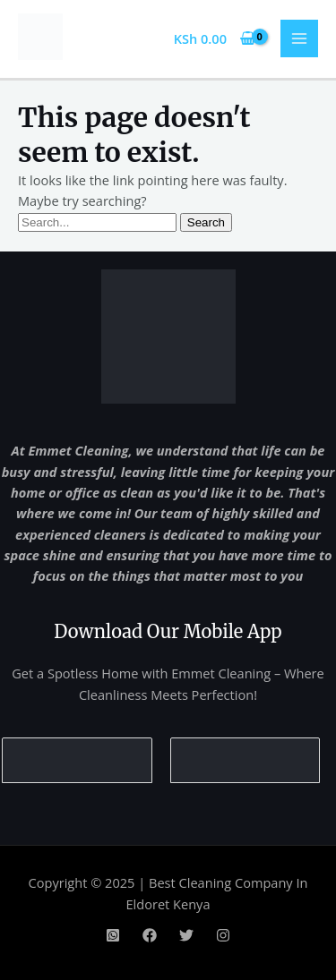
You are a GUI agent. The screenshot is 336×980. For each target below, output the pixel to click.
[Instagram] (223, 935)
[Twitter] (186, 935)
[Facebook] (150, 935)
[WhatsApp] (113, 935)
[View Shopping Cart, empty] (215, 39)
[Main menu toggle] (299, 38)
